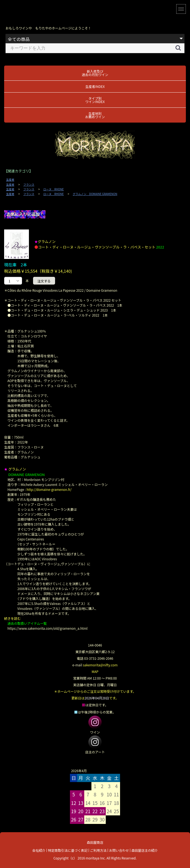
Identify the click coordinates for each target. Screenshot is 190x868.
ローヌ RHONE (53, 189)
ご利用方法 (98, 850)
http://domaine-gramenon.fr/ (49, 489)
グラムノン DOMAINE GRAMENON (95, 194)
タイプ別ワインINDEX (95, 100)
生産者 (10, 180)
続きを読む (12, 618)
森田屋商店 (95, 842)
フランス (29, 185)
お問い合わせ (119, 850)
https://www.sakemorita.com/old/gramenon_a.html (47, 628)
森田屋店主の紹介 (145, 850)
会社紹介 (39, 850)
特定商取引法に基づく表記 (68, 850)
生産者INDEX (95, 86)
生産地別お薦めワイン (95, 115)
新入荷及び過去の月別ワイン (95, 73)
